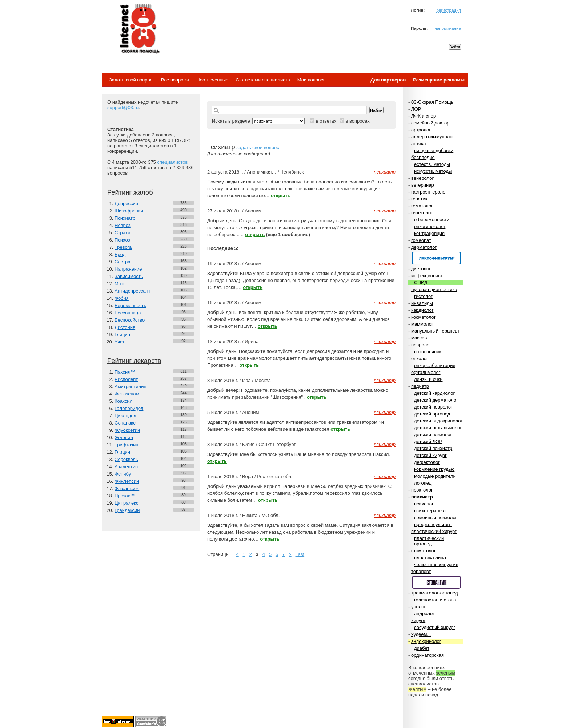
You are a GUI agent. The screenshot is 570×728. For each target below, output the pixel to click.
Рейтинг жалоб (130, 192)
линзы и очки (428, 379)
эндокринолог (426, 641)
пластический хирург (434, 531)
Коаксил (123, 401)
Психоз (122, 240)
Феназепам (127, 394)
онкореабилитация (435, 365)
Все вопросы (175, 80)
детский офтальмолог (438, 428)
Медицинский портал (139, 29)
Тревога (123, 247)
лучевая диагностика (434, 289)
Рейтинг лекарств (134, 361)
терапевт (421, 571)
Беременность (130, 305)
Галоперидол (129, 408)
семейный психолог (435, 518)
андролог (424, 614)
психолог (424, 504)
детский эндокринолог (438, 421)
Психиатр (125, 218)
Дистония (125, 327)
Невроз (123, 225)
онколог (420, 359)
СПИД (421, 283)
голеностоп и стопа (435, 600)
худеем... (421, 634)
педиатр (420, 386)
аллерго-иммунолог (433, 137)
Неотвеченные (212, 80)
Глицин (122, 335)
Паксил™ (125, 372)
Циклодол (125, 416)
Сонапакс (125, 423)
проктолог (422, 490)
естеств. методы (432, 164)
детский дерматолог (436, 400)
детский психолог (433, 435)
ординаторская (427, 655)
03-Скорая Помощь (432, 102)
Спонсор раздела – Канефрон (436, 258)
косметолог (424, 317)
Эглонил (124, 437)
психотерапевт (430, 511)
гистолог (423, 296)
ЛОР (416, 109)
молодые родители (435, 476)
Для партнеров (388, 80)
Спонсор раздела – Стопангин (436, 582)
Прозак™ (125, 496)
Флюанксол (127, 488)
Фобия (122, 298)
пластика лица (430, 558)
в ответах (326, 121)
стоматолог (424, 551)
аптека (419, 144)
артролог (421, 130)
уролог (418, 607)
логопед (423, 483)
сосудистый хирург (435, 627)
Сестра (123, 262)
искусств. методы (433, 171)
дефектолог (427, 462)
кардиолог (422, 310)
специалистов (172, 162)
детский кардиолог (434, 393)
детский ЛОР (428, 441)
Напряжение (128, 269)
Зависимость (129, 276)
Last (300, 554)
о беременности (432, 220)
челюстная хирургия (436, 564)
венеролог (422, 178)
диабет (422, 648)
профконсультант (433, 524)
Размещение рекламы (439, 80)
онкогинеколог (430, 226)
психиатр (422, 497)
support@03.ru (123, 108)
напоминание (448, 28)
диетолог (421, 269)
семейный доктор (430, 123)
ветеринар (423, 185)
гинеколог (422, 213)
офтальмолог (426, 372)
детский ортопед (432, 414)
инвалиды (422, 303)
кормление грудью (434, 469)
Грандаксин (127, 510)
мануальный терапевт (435, 331)
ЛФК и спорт (425, 116)
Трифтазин (126, 445)
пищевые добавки (434, 150)
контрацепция (429, 233)
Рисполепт (126, 379)
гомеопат (421, 240)
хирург (418, 620)
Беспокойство (130, 320)
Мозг (120, 284)
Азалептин (126, 467)
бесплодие (423, 157)
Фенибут (124, 474)
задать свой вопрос (258, 148)
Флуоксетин (127, 430)
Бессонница (128, 313)
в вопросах (357, 121)
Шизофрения (129, 211)
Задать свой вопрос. (131, 80)
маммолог (422, 324)
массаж (419, 338)
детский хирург (430, 455)
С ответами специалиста (263, 80)
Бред (120, 254)
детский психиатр (433, 448)
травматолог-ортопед (435, 593)
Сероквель (126, 459)
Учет (120, 342)
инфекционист (427, 276)
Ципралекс (127, 503)
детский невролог (433, 407)
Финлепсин (127, 481)
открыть (281, 196)
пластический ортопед (429, 541)
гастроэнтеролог (429, 192)
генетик (419, 199)
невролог (421, 345)
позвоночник (428, 352)
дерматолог (424, 247)
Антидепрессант (133, 291)
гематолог (422, 206)
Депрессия (126, 204)
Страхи (123, 233)
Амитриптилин (131, 387)
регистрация (449, 10)
